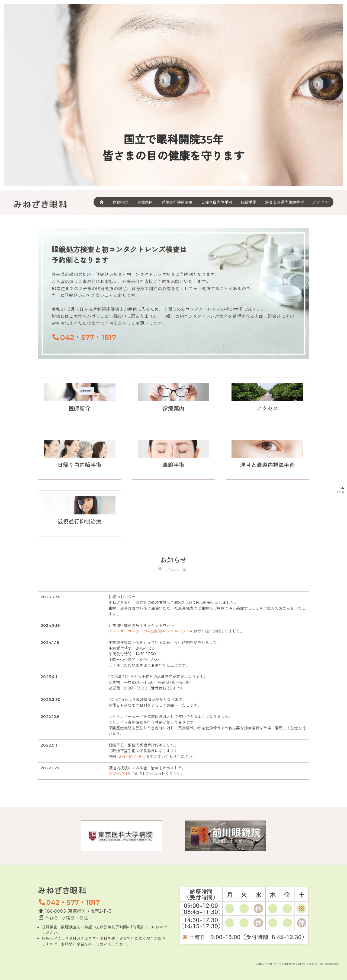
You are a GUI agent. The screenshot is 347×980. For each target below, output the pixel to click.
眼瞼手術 (249, 202)
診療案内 (145, 202)
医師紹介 (121, 202)
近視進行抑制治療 (79, 522)
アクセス (320, 202)
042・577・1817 (84, 337)
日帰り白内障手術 (217, 202)
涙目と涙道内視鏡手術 (285, 202)
